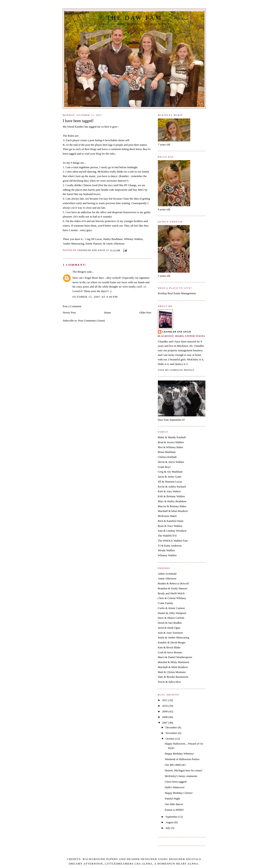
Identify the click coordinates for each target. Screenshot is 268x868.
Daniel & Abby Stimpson (172, 613)
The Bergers (79, 272)
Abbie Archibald (167, 574)
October (170, 739)
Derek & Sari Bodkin (170, 623)
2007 (165, 723)
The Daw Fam (134, 18)
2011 (165, 700)
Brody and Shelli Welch (171, 593)
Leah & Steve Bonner (170, 652)
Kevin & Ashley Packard (172, 487)
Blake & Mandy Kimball (172, 437)
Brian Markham (167, 452)
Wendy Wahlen (166, 550)
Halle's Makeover (175, 787)
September (172, 817)
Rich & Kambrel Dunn (171, 521)
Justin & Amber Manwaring (174, 637)
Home (108, 313)
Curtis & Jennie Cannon (171, 608)
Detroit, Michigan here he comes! (184, 770)
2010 (165, 706)
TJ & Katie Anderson (170, 546)
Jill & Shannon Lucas (170, 482)
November (172, 733)
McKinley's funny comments (181, 776)
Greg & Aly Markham (170, 472)
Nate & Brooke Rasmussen (173, 677)
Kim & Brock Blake (169, 647)
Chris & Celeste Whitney (172, 598)
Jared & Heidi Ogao (169, 628)
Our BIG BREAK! (175, 765)
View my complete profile (176, 370)
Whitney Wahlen (167, 555)
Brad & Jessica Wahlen (171, 442)
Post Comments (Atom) (92, 321)
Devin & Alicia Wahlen (171, 462)
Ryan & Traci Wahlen (170, 526)
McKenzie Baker (167, 516)
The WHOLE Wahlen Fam (173, 541)
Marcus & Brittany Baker (172, 506)
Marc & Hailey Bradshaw (172, 501)
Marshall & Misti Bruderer (173, 511)
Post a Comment (72, 306)
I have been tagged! (176, 782)
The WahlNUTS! (167, 536)
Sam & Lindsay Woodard (172, 531)
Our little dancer (174, 804)
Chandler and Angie (177, 332)
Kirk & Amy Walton (169, 491)
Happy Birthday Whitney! (179, 754)
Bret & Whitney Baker (171, 447)
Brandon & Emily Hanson (173, 588)
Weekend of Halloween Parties (182, 759)
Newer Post (69, 313)
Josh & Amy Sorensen (170, 633)
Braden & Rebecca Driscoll (173, 583)
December (172, 727)
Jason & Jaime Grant (170, 477)
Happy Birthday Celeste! (179, 793)
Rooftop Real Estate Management (177, 293)
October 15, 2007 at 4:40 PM (95, 297)
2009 (165, 711)
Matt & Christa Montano (172, 672)
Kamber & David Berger (172, 642)
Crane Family (166, 603)
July (168, 828)
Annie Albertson (167, 578)
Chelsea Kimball (167, 457)
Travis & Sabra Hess (170, 682)
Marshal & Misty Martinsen (174, 662)
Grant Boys (164, 467)
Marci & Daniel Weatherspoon (175, 657)
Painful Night (172, 798)
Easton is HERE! (174, 810)
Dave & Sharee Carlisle (171, 618)
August (170, 822)
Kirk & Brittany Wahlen (171, 496)
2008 (165, 717)
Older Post (145, 313)
